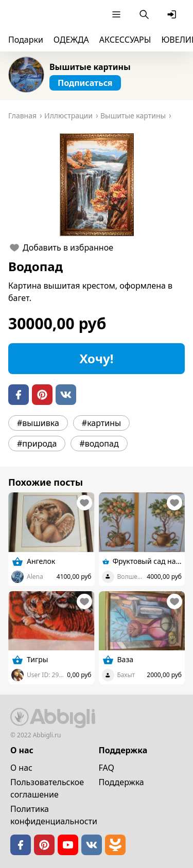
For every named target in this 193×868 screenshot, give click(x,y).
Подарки (26, 40)
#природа (37, 444)
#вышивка (38, 423)
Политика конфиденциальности (54, 815)
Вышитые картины (90, 67)
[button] (97, 185)
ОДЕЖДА (71, 40)
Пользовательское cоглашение (47, 788)
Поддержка (121, 782)
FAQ (107, 768)
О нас (21, 768)
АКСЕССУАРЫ (125, 40)
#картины (101, 423)
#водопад (99, 444)
